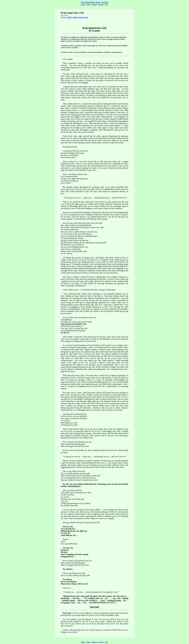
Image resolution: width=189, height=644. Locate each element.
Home (83, 5)
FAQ (106, 5)
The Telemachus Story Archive (95, 2)
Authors (94, 5)
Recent (101, 5)
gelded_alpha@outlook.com (77, 17)
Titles (88, 5)
